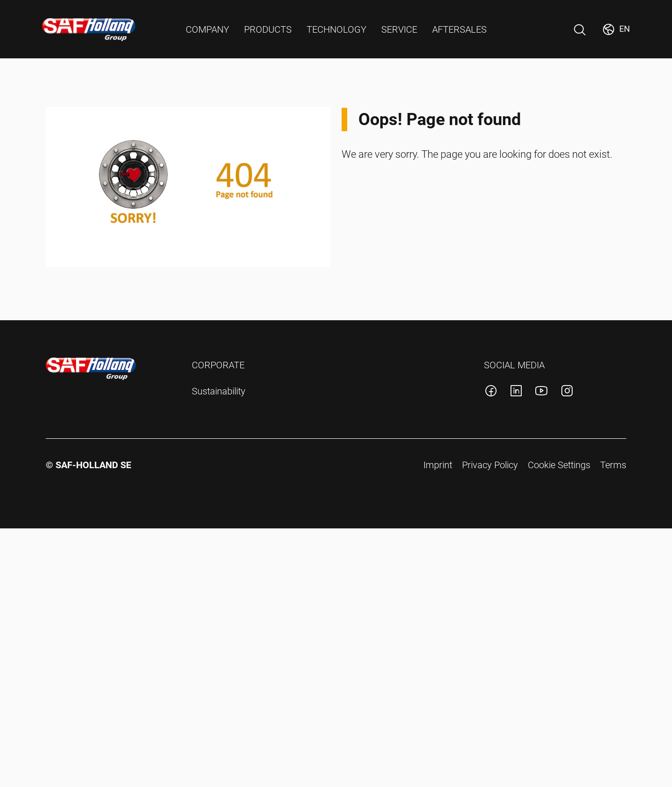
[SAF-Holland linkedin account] (516, 392)
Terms (613, 465)
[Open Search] (580, 30)
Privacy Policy (490, 465)
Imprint (438, 465)
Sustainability (219, 391)
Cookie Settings (559, 465)
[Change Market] (616, 29)
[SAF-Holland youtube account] (541, 392)
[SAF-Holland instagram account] (567, 392)
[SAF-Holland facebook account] (491, 392)
